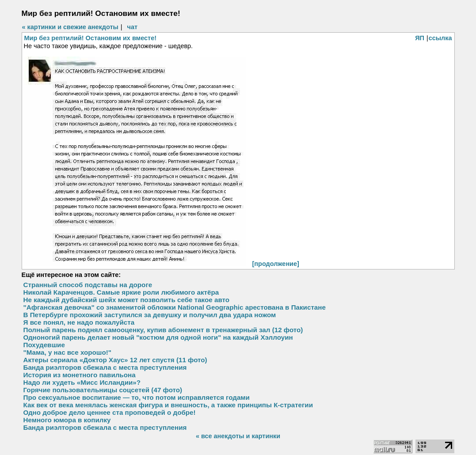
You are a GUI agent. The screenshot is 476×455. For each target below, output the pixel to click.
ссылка (440, 38)
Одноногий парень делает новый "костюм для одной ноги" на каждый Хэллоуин (158, 337)
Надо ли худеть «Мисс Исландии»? (82, 382)
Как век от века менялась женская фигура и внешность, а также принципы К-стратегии (168, 405)
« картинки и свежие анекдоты (70, 27)
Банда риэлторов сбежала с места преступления (105, 367)
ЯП (420, 38)
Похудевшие (44, 345)
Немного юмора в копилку (67, 420)
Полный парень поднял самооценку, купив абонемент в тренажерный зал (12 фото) (163, 330)
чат (132, 27)
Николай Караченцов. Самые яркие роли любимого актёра (121, 292)
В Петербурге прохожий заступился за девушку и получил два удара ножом (150, 315)
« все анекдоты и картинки (238, 436)
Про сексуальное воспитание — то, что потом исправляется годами (137, 397)
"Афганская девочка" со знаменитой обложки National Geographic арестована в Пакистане (175, 307)
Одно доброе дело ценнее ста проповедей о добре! (110, 412)
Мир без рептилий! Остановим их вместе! (91, 38)
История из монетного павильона (80, 375)
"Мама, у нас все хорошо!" (68, 352)
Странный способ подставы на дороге (88, 285)
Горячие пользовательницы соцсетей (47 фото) (103, 390)
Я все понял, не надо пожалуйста (79, 322)
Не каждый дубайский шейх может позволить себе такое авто (127, 300)
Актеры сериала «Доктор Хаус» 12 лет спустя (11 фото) (115, 360)
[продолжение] (276, 264)
